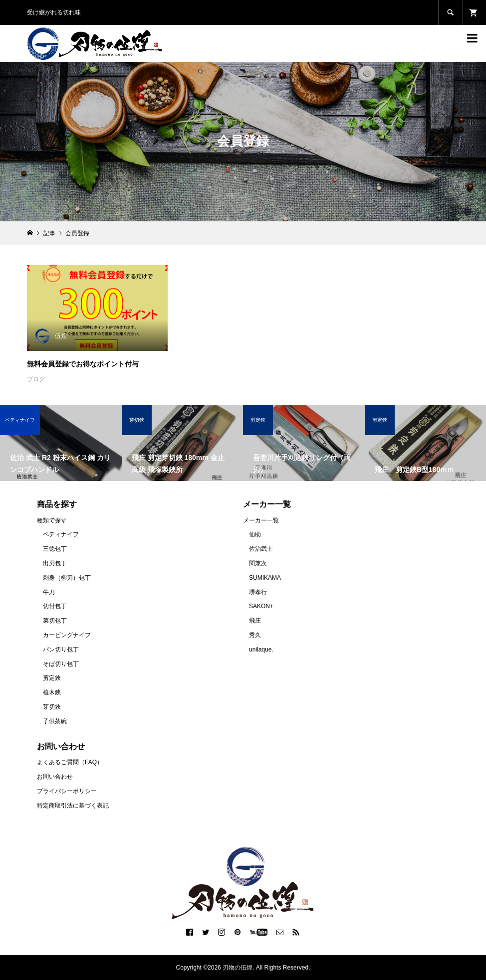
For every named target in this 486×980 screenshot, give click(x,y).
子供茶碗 (55, 721)
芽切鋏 (52, 707)
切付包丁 (55, 606)
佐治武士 (261, 549)
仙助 (255, 534)
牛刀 (49, 592)
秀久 (255, 635)
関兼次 (258, 563)
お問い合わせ (55, 777)
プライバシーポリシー (67, 791)
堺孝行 (258, 592)
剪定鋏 (52, 678)
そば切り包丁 (61, 664)
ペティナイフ (61, 534)
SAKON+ (261, 606)
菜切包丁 (55, 621)
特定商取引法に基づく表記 (73, 806)
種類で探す (52, 520)
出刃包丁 (55, 563)
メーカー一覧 (261, 520)
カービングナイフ (67, 635)
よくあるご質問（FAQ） (70, 762)
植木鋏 (52, 692)
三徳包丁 (55, 549)
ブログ (36, 379)
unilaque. (261, 650)
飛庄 (255, 621)
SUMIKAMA (265, 578)
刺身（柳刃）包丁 (67, 578)
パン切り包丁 (61, 650)
